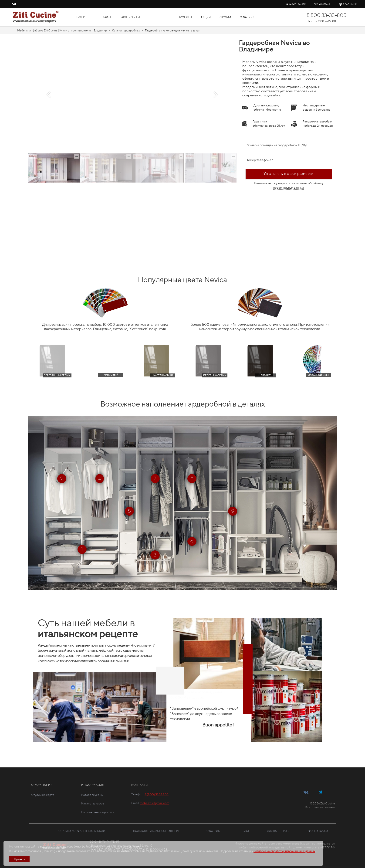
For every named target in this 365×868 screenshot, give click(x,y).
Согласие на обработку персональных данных (284, 851)
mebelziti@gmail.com (155, 803)
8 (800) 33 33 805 (157, 794)
